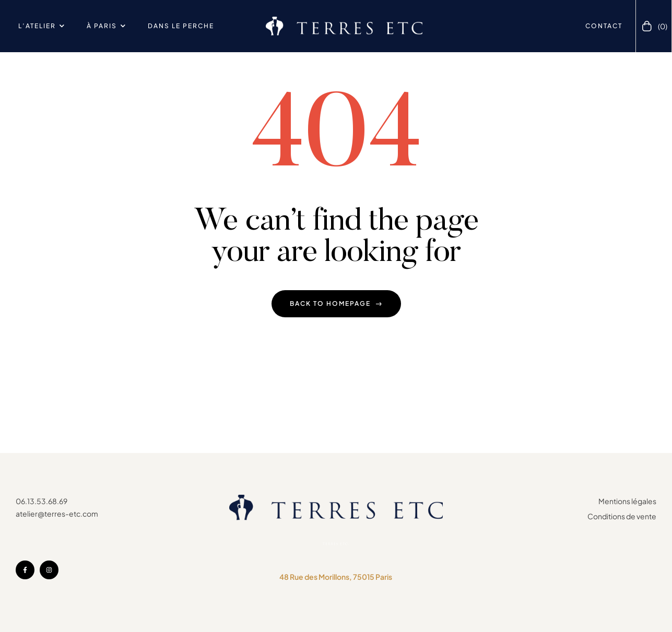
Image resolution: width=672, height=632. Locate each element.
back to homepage (336, 303)
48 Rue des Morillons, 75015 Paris (336, 577)
